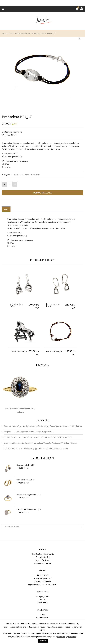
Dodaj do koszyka (42, 193)
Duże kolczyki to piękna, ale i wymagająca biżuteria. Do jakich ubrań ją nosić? (36, 448)
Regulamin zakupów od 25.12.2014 (43, 584)
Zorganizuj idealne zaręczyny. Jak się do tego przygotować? (28, 432)
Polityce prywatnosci (67, 637)
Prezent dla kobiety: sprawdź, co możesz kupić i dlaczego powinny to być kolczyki (38, 437)
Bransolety (36, 47)
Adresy (42, 600)
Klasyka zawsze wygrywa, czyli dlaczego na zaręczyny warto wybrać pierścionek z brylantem (43, 426)
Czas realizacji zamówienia (42, 554)
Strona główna (8, 47)
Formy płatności (42, 557)
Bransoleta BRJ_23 (54, 351)
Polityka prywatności (42, 578)
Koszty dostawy (42, 560)
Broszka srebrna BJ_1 (18, 351)
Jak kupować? (43, 575)
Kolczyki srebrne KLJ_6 (16, 305)
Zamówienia (42, 603)
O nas (42, 615)
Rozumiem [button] (43, 641)
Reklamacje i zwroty (43, 563)
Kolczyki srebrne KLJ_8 (53, 305)
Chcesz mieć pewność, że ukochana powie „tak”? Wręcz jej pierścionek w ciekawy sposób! (40, 443)
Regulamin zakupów (43, 581)
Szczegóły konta (43, 596)
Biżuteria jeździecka (22, 47)
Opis (6, 209)
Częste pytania (42, 618)
